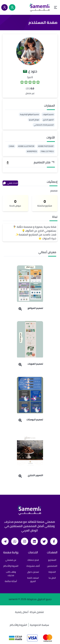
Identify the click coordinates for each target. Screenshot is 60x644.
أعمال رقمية (22, 612)
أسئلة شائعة (11, 581)
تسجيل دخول (33, 572)
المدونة (52, 572)
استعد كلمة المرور (33, 580)
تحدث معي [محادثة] (10, 183)
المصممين (52, 566)
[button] (30, 51)
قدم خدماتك (33, 560)
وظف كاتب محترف (11, 574)
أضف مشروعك (33, 566)
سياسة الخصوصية (39, 625)
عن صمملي (11, 560)
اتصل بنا (52, 578)
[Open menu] (56, 7)
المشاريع (52, 560)
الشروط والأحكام (11, 566)
